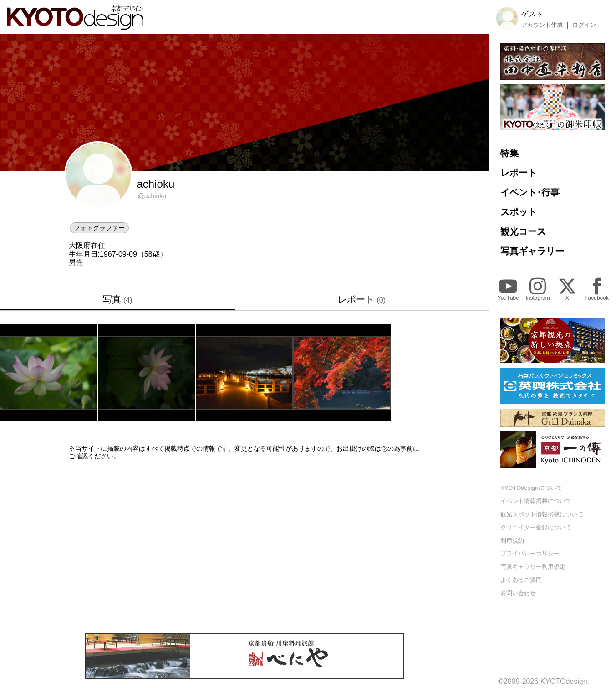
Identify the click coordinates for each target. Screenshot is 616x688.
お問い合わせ (518, 593)
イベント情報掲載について (536, 501)
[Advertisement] (244, 547)
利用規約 (512, 541)
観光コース (523, 231)
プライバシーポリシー (530, 553)
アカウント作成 (542, 25)
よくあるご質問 (521, 580)
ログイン (584, 25)
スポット (519, 212)
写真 (118, 299)
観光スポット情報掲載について (542, 514)
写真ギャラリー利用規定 (533, 567)
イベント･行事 (530, 192)
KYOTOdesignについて (531, 488)
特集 (509, 153)
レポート (362, 299)
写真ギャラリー (532, 251)
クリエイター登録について (536, 527)
